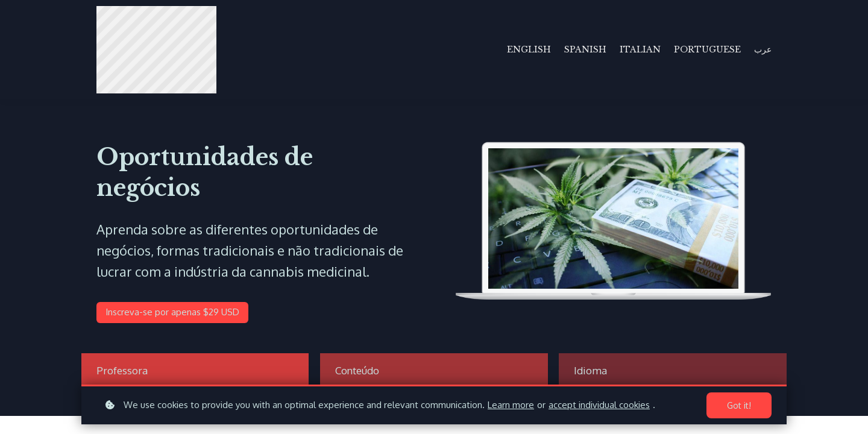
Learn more (511, 405)
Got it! (739, 405)
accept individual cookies (599, 405)
